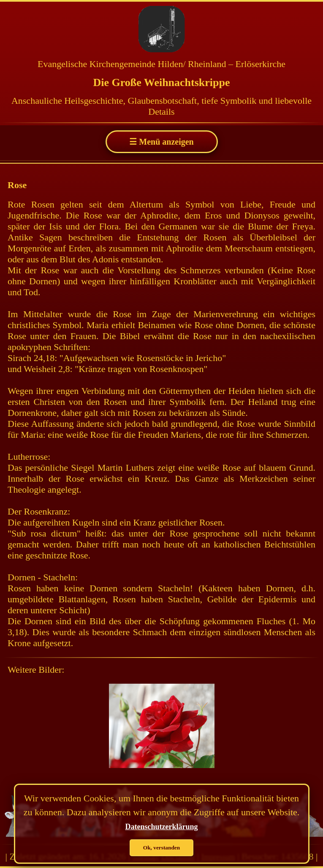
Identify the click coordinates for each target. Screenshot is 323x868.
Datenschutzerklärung (162, 827)
